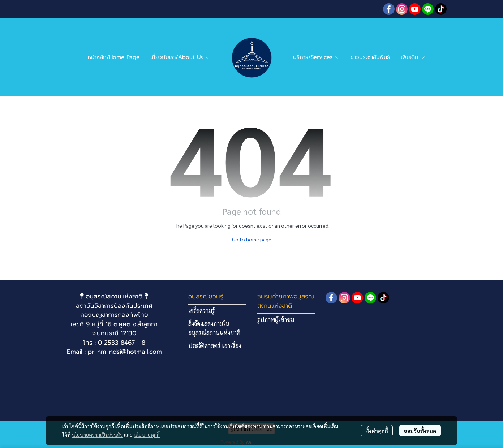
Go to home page (252, 239)
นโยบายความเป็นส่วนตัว (97, 435)
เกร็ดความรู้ (202, 311)
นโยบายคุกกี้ (147, 435)
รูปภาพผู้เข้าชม (276, 320)
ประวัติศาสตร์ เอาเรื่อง (215, 346)
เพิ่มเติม (413, 57)
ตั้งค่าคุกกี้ (377, 431)
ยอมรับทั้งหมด (420, 431)
